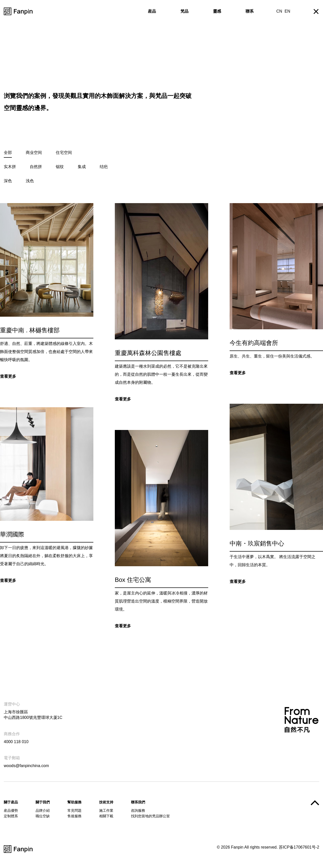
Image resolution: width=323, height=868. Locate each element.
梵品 (184, 11)
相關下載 (106, 816)
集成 (82, 167)
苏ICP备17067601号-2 (299, 847)
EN (287, 11)
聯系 (250, 11)
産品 (152, 11)
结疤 (104, 167)
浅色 (30, 181)
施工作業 (106, 810)
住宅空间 (64, 153)
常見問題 (74, 810)
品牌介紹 (43, 810)
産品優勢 (11, 810)
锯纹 (60, 167)
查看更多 (8, 377)
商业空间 (34, 153)
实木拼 (10, 167)
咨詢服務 (138, 810)
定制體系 (11, 816)
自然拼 (36, 167)
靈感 (217, 11)
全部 (8, 153)
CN (279, 11)
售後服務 (74, 816)
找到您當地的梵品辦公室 (150, 816)
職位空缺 (43, 816)
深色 (8, 181)
